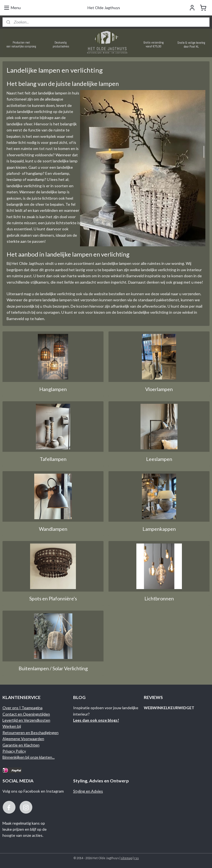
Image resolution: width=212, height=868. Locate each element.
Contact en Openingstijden (26, 714)
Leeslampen (159, 459)
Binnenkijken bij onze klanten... (29, 757)
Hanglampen (53, 389)
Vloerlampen (159, 389)
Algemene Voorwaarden (23, 739)
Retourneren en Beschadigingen (31, 733)
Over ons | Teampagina (22, 708)
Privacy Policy (14, 751)
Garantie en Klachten (21, 745)
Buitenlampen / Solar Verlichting (53, 668)
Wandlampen (53, 529)
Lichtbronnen (159, 598)
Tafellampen (53, 459)
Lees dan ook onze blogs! (96, 720)
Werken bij (12, 726)
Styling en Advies (88, 791)
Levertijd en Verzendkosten (26, 720)
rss (137, 858)
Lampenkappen (159, 529)
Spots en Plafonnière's (53, 598)
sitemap (127, 858)
